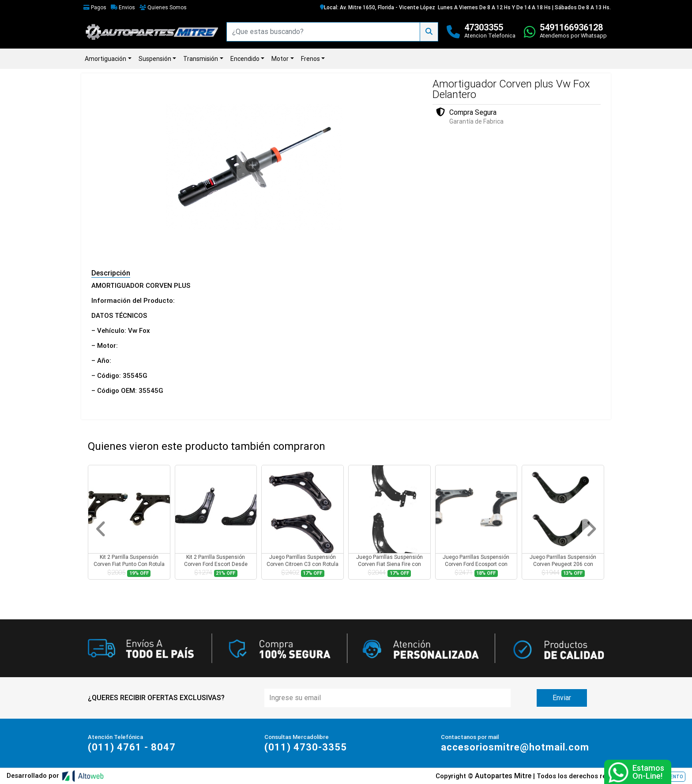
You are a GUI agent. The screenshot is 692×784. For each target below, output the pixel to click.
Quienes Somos (163, 8)
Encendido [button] (245, 59)
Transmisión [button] (201, 59)
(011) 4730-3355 (306, 747)
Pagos (95, 8)
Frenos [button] (310, 59)
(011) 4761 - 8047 (132, 747)
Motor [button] (280, 59)
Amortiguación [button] (105, 59)
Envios (123, 8)
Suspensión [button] (155, 59)
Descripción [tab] (111, 273)
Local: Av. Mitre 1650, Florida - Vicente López (378, 8)
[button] (101, 529)
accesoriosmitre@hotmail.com (515, 747)
